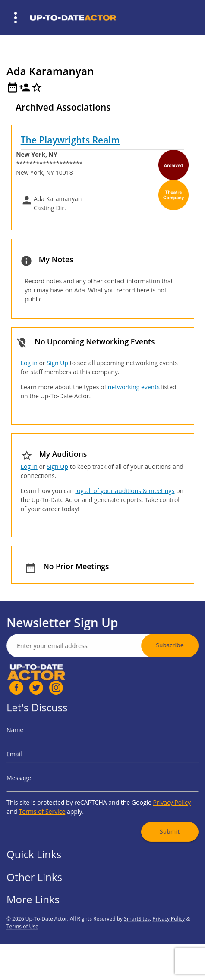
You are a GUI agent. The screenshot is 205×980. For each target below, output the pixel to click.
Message (37, 776)
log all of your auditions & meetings (125, 491)
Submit (155, 818)
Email (34, 758)
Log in (29, 363)
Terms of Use (22, 951)
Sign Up (57, 363)
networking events (134, 387)
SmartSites (137, 943)
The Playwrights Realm (70, 140)
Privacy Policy (157, 795)
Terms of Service (56, 802)
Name (34, 739)
